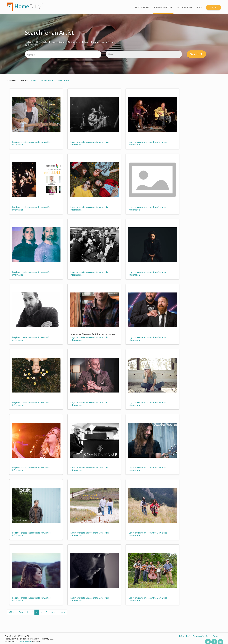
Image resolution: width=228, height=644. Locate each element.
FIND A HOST (142, 7)
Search (196, 54)
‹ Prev (21, 612)
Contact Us (218, 636)
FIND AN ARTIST (163, 7)
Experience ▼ (47, 80)
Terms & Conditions (202, 636)
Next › (54, 612)
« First (12, 612)
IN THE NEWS (184, 7)
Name (33, 80)
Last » (63, 612)
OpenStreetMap (25, 641)
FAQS (199, 7)
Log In (213, 7)
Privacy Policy (185, 636)
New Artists (64, 80)
